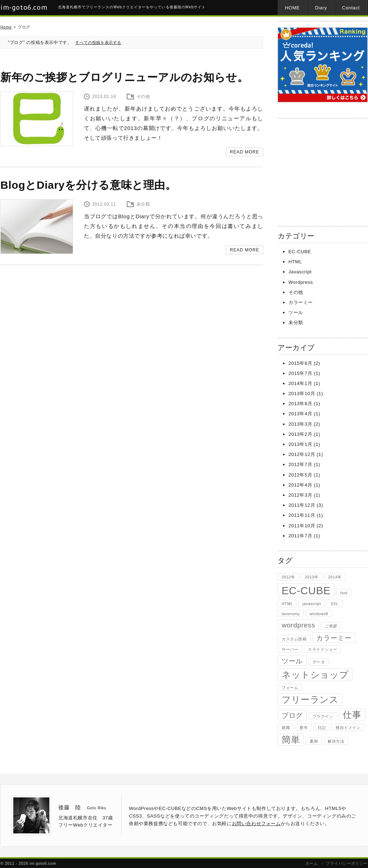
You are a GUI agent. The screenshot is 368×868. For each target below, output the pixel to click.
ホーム (312, 863)
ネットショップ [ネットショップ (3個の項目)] (315, 675)
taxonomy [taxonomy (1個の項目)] (291, 614)
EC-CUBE (300, 252)
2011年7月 (300, 536)
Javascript (300, 272)
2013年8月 (300, 404)
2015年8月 (300, 363)
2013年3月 (300, 424)
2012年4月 (300, 485)
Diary (321, 8)
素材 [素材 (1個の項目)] (314, 741)
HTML (295, 262)
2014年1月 (300, 383)
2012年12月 (302, 454)
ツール (296, 312)
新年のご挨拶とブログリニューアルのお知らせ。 (124, 77)
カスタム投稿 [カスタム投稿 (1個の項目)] (294, 639)
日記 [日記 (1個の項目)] (322, 728)
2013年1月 (300, 444)
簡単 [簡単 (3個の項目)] (291, 740)
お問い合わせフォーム (256, 824)
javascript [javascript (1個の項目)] (312, 604)
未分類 (296, 323)
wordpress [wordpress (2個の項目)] (298, 625)
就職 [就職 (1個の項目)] (286, 728)
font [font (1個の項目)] (344, 593)
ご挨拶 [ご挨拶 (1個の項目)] (331, 626)
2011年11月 (302, 515)
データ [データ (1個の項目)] (319, 662)
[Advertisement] (323, 170)
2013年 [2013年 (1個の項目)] (312, 577)
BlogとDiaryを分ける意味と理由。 (88, 185)
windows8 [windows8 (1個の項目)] (319, 614)
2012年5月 (300, 475)
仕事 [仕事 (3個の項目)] (352, 715)
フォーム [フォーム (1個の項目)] (290, 688)
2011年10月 (302, 526)
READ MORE (244, 152)
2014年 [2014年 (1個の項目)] (335, 577)
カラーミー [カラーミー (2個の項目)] (334, 638)
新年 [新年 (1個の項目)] (304, 728)
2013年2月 (300, 434)
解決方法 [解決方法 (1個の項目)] (336, 741)
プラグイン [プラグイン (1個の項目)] (323, 716)
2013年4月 (300, 414)
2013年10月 (302, 393)
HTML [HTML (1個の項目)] (287, 604)
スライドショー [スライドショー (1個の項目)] (322, 649)
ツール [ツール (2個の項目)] (292, 661)
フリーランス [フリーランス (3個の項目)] (310, 700)
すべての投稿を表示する (98, 42)
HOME (292, 8)
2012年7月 (300, 464)
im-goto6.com (24, 7)
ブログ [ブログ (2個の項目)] (292, 715)
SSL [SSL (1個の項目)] (335, 604)
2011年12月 (302, 505)
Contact (351, 8)
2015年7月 (300, 373)
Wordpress (301, 282)
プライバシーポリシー (347, 863)
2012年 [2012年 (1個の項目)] (288, 577)
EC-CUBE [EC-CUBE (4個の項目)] (306, 590)
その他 (296, 292)
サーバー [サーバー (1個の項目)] (290, 649)
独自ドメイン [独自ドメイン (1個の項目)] (348, 728)
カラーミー (301, 302)
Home (6, 27)
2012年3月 (300, 495)
